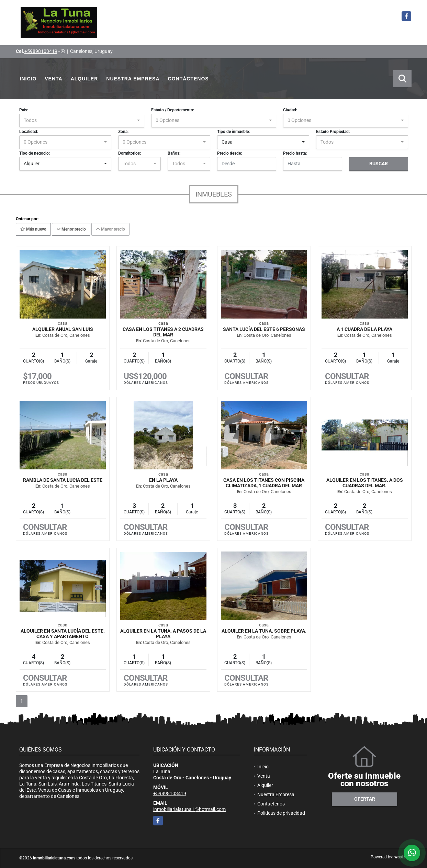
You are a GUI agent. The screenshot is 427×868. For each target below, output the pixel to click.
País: (24, 110)
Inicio (28, 79)
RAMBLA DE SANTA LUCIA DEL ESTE (63, 480)
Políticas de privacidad (281, 813)
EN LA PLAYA (163, 480)
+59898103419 (41, 51)
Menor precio (71, 229)
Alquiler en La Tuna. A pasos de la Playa (163, 634)
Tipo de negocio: (35, 153)
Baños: (174, 153)
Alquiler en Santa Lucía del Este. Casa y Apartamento (63, 634)
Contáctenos (188, 79)
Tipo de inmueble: (233, 132)
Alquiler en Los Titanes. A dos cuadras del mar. (365, 483)
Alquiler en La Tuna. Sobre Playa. (264, 631)
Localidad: (29, 132)
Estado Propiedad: (333, 132)
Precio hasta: (295, 153)
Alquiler (85, 79)
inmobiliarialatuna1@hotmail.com (189, 809)
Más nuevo (33, 229)
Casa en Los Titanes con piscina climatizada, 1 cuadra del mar (264, 483)
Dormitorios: (130, 153)
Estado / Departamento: (173, 110)
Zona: (123, 132)
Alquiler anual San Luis (63, 329)
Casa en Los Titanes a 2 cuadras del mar (163, 332)
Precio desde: (229, 153)
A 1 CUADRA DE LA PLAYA (364, 329)
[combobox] (82, 121)
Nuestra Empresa (133, 79)
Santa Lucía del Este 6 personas (264, 329)
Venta (53, 79)
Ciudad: (290, 110)
